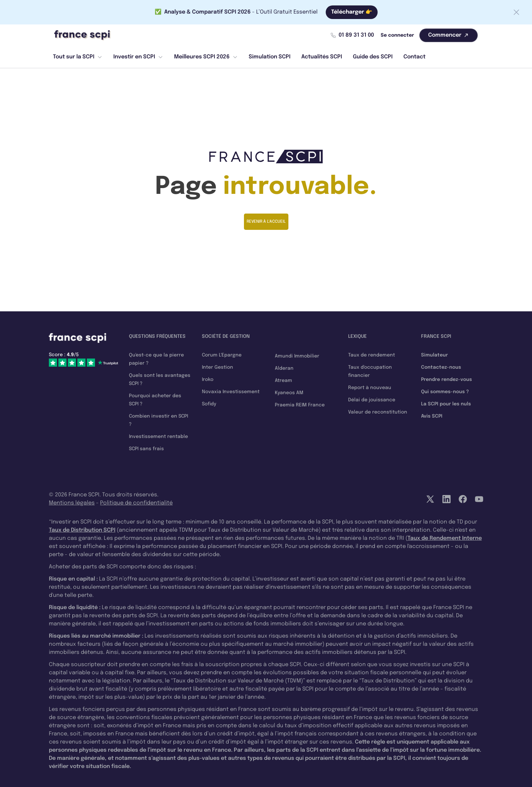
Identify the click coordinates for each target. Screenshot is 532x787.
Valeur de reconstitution (378, 412)
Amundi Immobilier (297, 356)
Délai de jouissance (372, 400)
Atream (283, 381)
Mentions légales (72, 503)
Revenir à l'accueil (266, 222)
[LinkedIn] (446, 499)
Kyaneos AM (289, 393)
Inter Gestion (217, 367)
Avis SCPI (432, 416)
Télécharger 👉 (352, 12)
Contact (414, 57)
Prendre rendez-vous (446, 380)
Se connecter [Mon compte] (397, 35)
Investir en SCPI (138, 57)
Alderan (284, 368)
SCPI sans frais (146, 449)
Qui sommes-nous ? (445, 392)
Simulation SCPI (270, 57)
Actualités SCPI (322, 57)
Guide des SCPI (373, 57)
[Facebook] (463, 499)
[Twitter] (430, 499)
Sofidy (209, 404)
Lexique (357, 336)
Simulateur (434, 355)
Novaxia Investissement (231, 392)
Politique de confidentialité (136, 503)
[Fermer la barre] (516, 12)
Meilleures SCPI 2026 (206, 57)
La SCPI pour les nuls (446, 404)
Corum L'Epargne (222, 355)
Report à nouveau (370, 388)
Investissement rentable (158, 437)
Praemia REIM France (300, 405)
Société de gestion (226, 336)
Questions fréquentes (157, 336)
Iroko (208, 380)
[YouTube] (479, 499)
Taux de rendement (372, 355)
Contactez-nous (441, 367)
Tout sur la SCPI (78, 57)
